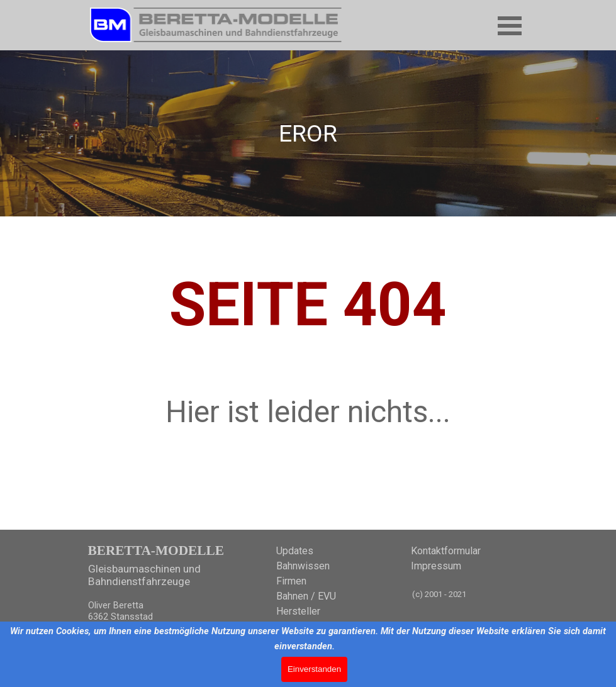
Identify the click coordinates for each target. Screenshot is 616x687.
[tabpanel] (308, 133)
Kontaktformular (446, 551)
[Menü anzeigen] (510, 25)
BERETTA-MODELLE (156, 550)
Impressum (436, 566)
